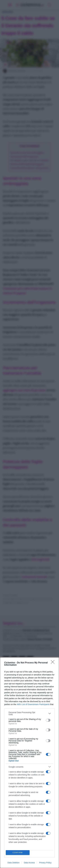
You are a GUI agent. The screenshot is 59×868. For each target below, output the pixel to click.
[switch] (48, 720)
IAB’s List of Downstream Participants (33, 704)
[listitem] (30, 713)
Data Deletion (14, 863)
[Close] (54, 663)
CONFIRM (18, 853)
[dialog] (30, 763)
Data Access (29, 863)
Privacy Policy (45, 863)
